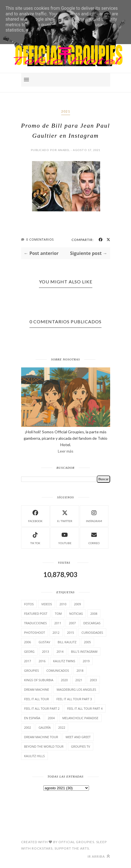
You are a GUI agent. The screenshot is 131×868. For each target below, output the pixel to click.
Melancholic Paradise (80, 718)
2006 (28, 642)
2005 (87, 642)
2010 (63, 604)
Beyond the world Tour (44, 746)
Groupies (32, 670)
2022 (62, 727)
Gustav (45, 642)
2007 (72, 623)
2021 (66, 111)
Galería (45, 727)
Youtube (65, 538)
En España (32, 718)
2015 (71, 633)
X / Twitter (65, 516)
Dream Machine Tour (41, 737)
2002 (28, 727)
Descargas (92, 623)
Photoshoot (35, 633)
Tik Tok (35, 538)
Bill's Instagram (84, 651)
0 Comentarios (40, 239)
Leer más (66, 451)
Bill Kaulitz (67, 642)
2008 (94, 614)
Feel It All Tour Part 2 (42, 708)
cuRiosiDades (92, 633)
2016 (42, 661)
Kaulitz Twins (64, 661)
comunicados (58, 670)
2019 (86, 661)
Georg (29, 651)
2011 (58, 623)
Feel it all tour (37, 699)
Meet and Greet (78, 737)
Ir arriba (99, 856)
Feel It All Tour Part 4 (85, 708)
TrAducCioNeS (36, 623)
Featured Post (36, 614)
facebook (35, 516)
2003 (93, 680)
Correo (94, 538)
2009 (77, 604)
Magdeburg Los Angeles (76, 689)
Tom (58, 614)
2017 (28, 661)
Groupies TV (81, 746)
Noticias (76, 614)
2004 (51, 718)
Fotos (29, 604)
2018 (80, 670)
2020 (64, 680)
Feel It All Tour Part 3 (74, 699)
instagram (94, 516)
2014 (60, 651)
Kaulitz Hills (34, 756)
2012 (56, 633)
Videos (46, 604)
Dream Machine (37, 689)
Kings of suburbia (39, 680)
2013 (45, 651)
